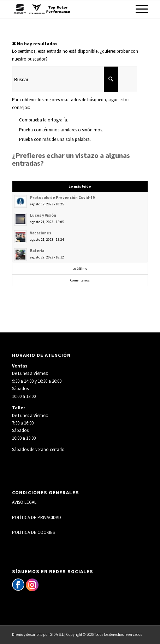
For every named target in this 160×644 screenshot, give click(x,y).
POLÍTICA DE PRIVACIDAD (37, 517)
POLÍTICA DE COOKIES (33, 532)
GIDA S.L (57, 634)
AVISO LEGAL (24, 502)
